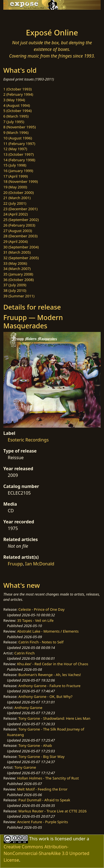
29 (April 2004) (16, 241)
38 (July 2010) (15, 290)
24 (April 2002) (16, 214)
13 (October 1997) (19, 154)
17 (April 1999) (16, 176)
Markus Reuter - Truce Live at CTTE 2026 (52, 811)
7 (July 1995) (14, 122)
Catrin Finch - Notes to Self (41, 642)
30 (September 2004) (21, 247)
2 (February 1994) (18, 94)
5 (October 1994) (17, 111)
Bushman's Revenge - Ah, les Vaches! (50, 675)
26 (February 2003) (19, 225)
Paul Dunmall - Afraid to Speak (44, 800)
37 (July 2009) (15, 285)
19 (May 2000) (15, 187)
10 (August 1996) (18, 138)
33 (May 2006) (15, 263)
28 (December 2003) (20, 236)
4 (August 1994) (17, 105)
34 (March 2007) (17, 269)
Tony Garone (25, 767)
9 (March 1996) (16, 132)
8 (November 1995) (20, 127)
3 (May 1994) (14, 100)
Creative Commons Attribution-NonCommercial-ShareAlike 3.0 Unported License (46, 853)
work (44, 839)
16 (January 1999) (18, 171)
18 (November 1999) (21, 181)
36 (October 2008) (19, 280)
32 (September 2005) (21, 258)
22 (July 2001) (15, 203)
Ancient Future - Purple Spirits (43, 822)
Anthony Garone (28, 708)
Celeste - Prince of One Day (41, 609)
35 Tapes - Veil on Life (35, 620)
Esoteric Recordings (28, 440)
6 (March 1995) (16, 116)
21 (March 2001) (17, 198)
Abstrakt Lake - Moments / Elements (48, 631)
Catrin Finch (25, 653)
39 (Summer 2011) (19, 296)
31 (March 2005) (17, 252)
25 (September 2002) (21, 220)
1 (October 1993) (17, 89)
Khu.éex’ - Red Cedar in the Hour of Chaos (53, 664)
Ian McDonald (40, 564)
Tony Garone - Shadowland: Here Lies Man (54, 718)
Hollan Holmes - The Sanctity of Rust (48, 778)
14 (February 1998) (19, 160)
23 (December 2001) (20, 209)
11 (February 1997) (19, 144)
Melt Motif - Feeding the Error (42, 789)
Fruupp (15, 564)
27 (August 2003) (18, 231)
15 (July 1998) (15, 165)
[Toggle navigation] (18, 17)
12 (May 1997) (15, 149)
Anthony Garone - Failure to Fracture (49, 686)
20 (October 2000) (19, 193)
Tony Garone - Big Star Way (41, 757)
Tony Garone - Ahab (35, 745)
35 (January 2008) (18, 274)
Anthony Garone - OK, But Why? (45, 697)
